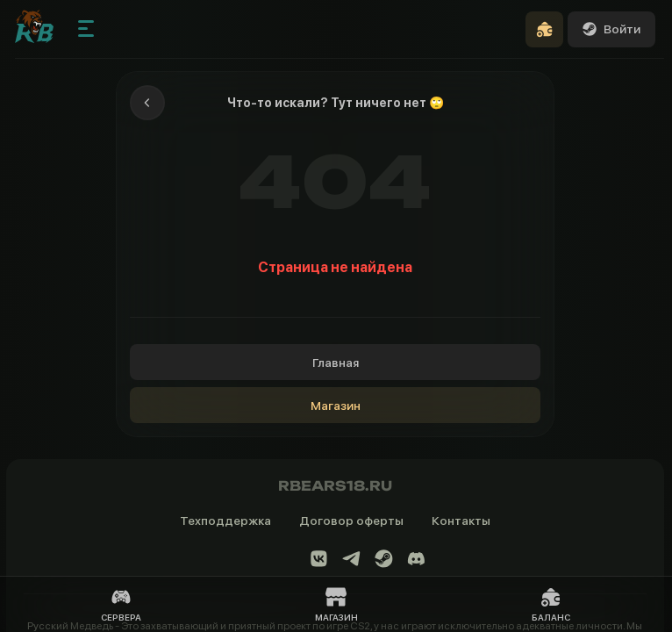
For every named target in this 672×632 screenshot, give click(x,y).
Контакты (461, 521)
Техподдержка (225, 521)
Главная (336, 363)
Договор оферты (351, 521)
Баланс (551, 604)
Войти (611, 29)
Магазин (336, 406)
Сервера (121, 604)
